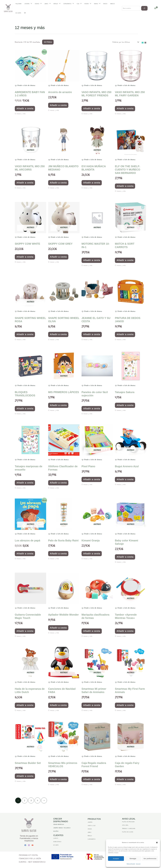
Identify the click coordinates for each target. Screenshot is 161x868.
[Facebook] (25, 845)
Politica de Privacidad (131, 864)
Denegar (133, 859)
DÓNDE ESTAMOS (57, 842)
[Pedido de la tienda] (125, 42)
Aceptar (116, 859)
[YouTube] (32, 845)
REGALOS (90, 836)
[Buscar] (144, 8)
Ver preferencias (150, 859)
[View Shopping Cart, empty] (155, 8)
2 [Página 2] (25, 801)
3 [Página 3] (31, 801)
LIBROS (89, 832)
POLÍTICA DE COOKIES (128, 832)
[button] (157, 843)
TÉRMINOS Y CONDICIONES (129, 829)
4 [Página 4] (38, 801)
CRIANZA (90, 829)
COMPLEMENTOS (92, 839)
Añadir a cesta (25, 108)
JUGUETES (90, 822)
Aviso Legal (138, 864)
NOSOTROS (56, 831)
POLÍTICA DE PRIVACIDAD (128, 822)
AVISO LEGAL (125, 825)
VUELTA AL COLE (92, 826)
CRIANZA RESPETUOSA (59, 824)
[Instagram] (29, 845)
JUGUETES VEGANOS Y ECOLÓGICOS (62, 828)
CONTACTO (56, 838)
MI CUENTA (56, 845)
